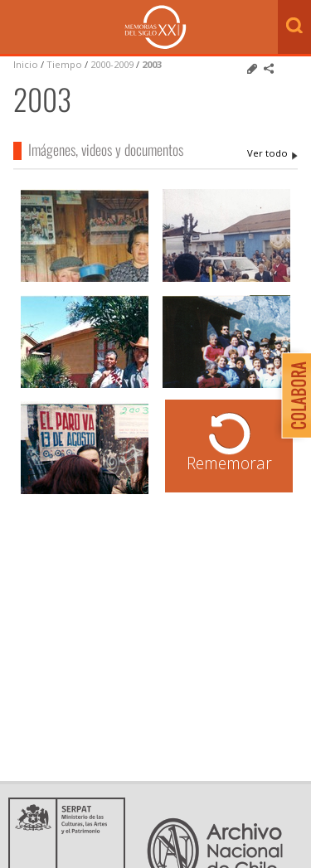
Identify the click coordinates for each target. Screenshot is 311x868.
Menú (17, 28)
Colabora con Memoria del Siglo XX (292, 395)
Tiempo (64, 64)
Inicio (26, 64)
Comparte (269, 69)
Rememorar (229, 463)
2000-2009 (112, 64)
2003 (152, 64)
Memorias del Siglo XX (155, 27)
